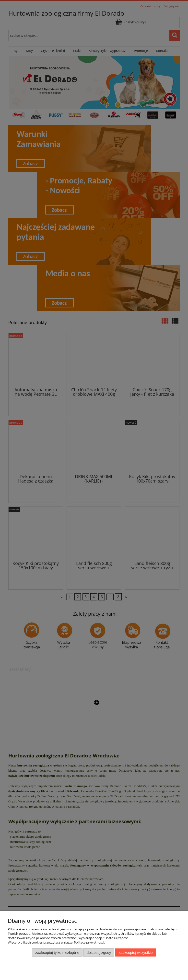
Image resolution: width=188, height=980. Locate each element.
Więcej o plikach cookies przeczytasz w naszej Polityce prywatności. (56, 942)
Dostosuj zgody (99, 952)
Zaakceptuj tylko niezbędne (57, 952)
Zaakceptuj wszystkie (135, 952)
